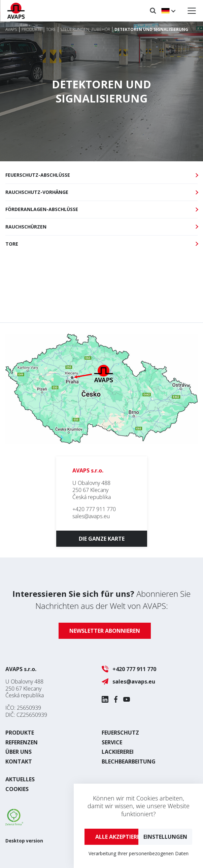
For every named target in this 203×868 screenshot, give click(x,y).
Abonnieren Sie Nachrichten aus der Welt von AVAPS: (101, 600)
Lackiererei (118, 752)
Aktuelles (20, 779)
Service (112, 742)
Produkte (20, 733)
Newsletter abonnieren (105, 631)
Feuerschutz (120, 733)
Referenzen (22, 742)
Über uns (19, 752)
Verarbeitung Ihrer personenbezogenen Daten (139, 853)
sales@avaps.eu (91, 516)
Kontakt (19, 761)
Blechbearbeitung (129, 761)
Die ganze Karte (102, 539)
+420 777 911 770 (94, 509)
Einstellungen (165, 837)
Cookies (17, 789)
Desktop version (24, 841)
